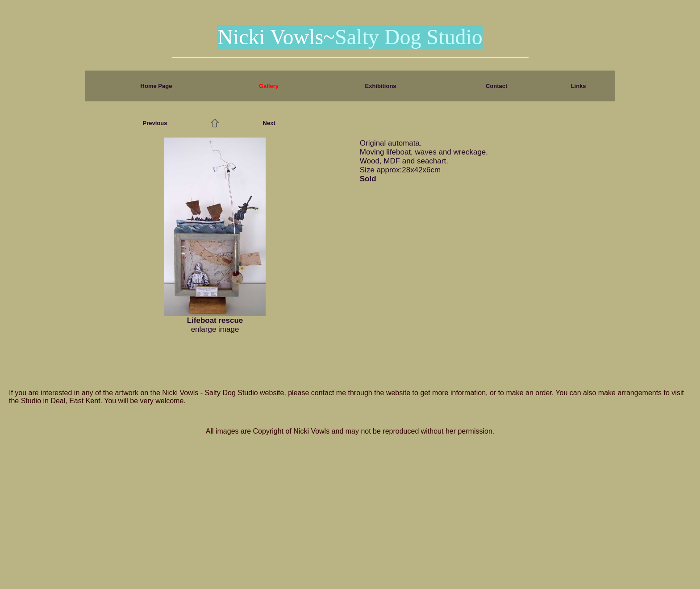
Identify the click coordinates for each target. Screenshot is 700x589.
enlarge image (215, 329)
